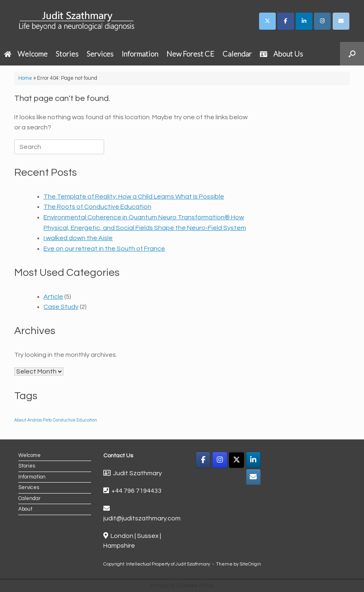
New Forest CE (190, 54)
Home (25, 78)
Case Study (61, 307)
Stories (67, 54)
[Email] (254, 477)
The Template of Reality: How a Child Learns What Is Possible (134, 197)
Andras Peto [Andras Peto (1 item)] (39, 420)
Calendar (237, 54)
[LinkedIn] (254, 460)
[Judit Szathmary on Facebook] (286, 21)
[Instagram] (220, 460)
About (25, 509)
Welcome (26, 54)
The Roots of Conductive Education (97, 207)
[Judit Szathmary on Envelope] (341, 21)
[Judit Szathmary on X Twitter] (267, 21)
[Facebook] (203, 460)
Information (140, 54)
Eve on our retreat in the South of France (104, 249)
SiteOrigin (250, 564)
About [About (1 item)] (20, 420)
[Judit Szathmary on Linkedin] (304, 21)
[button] (352, 54)
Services (100, 54)
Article (53, 297)
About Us (281, 54)
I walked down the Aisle (78, 238)
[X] (236, 460)
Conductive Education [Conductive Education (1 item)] (75, 420)
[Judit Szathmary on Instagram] (322, 21)
